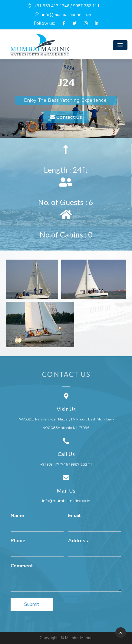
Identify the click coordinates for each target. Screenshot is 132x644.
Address (78, 541)
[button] (66, 117)
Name (17, 516)
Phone (18, 541)
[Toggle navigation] (120, 45)
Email (74, 516)
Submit (32, 604)
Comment (22, 566)
